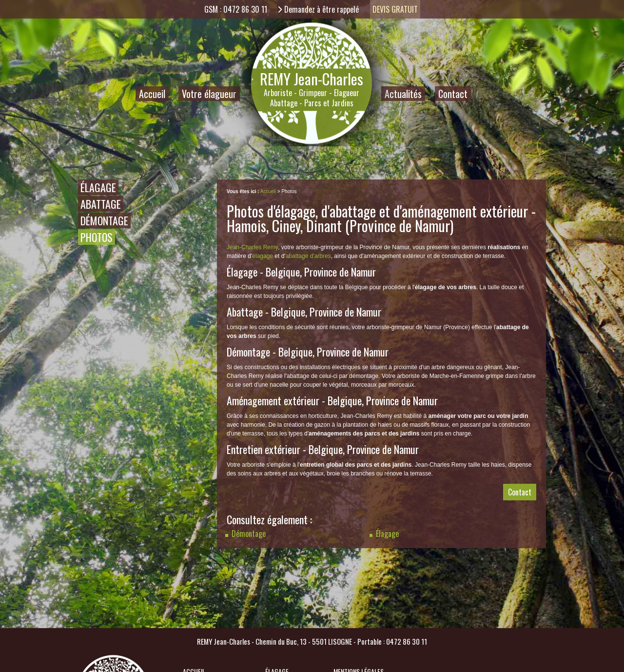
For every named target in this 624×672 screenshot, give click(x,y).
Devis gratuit (395, 9)
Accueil (152, 94)
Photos (97, 237)
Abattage (101, 204)
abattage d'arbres (308, 256)
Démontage (104, 220)
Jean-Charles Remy (252, 247)
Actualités (403, 94)
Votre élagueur (209, 94)
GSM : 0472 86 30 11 (236, 9)
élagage (263, 256)
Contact (453, 94)
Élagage (98, 187)
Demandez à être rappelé (322, 9)
